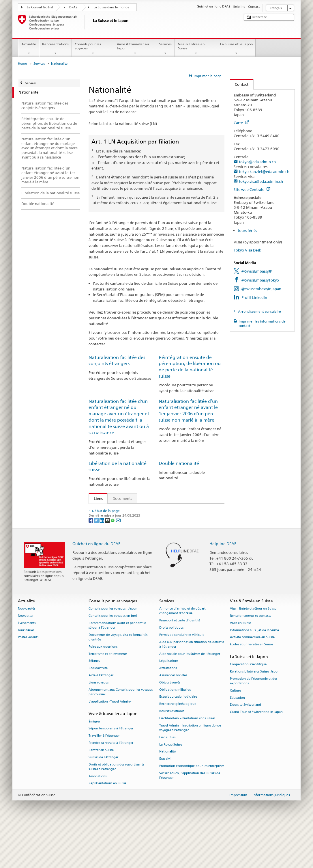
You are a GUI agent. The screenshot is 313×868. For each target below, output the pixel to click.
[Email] (118, 561)
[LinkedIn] (102, 561)
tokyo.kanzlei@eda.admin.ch (264, 172)
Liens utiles (167, 779)
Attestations (168, 710)
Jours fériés (247, 230)
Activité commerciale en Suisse (252, 679)
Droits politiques (171, 669)
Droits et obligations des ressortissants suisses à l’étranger (116, 808)
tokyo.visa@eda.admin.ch (261, 181)
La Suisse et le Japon (236, 49)
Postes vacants (28, 679)
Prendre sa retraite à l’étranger (111, 784)
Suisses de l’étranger (103, 799)
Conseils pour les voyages (93, 49)
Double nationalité (179, 463)
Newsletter (26, 657)
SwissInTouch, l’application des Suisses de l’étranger (190, 817)
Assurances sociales (173, 717)
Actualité (29, 49)
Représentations (56, 49)
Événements (27, 665)
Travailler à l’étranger (104, 777)
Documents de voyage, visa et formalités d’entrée (118, 679)
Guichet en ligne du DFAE (96, 585)
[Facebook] (91, 561)
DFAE (73, 7)
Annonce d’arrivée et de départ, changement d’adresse (183, 652)
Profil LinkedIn (254, 297)
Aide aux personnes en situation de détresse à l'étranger (192, 686)
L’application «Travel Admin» (110, 743)
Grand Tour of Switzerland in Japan (256, 754)
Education (237, 739)
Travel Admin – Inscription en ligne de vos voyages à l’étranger (190, 769)
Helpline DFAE (223, 585)
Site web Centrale (252, 189)
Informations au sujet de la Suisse (254, 672)
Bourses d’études (172, 753)
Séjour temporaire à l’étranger (111, 770)
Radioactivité (98, 710)
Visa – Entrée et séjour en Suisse (253, 650)
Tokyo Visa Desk (247, 250)
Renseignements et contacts (250, 657)
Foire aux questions (103, 688)
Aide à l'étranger (101, 717)
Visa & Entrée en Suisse (196, 49)
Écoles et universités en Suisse (251, 686)
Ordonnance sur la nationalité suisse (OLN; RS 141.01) (141, 527)
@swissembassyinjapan (261, 289)
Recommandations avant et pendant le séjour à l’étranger (117, 667)
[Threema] (108, 561)
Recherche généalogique (178, 746)
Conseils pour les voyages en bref (113, 657)
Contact (239, 84)
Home (22, 64)
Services (165, 49)
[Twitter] (97, 561)
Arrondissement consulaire (259, 311)
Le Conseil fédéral (40, 7)
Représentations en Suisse (107, 825)
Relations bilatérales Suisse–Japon (255, 713)
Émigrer (94, 763)
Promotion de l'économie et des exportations (254, 723)
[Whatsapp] (113, 561)
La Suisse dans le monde (111, 7)
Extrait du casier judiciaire (178, 738)
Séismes (94, 703)
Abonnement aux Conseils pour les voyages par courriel (121, 734)
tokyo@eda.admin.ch (257, 162)
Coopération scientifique (248, 706)
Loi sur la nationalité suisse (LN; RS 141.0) (131, 518)
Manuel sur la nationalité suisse (122, 536)
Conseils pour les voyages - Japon (113, 650)
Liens (96, 498)
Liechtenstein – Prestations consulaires (187, 760)
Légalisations (169, 703)
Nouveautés (27, 650)
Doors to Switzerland (245, 747)
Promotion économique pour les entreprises (192, 808)
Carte (241, 123)
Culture (235, 732)
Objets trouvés (170, 724)
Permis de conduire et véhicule (182, 676)
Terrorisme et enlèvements (108, 695)
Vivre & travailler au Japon (135, 49)
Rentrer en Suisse (101, 792)
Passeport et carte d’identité (180, 662)
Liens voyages (99, 724)
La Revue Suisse (171, 786)
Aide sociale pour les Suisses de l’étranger (190, 695)
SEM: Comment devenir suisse (121, 509)
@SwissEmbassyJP (257, 271)
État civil (165, 800)
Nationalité (167, 793)
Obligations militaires (175, 731)
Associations (98, 818)
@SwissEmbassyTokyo (260, 280)
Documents (122, 498)
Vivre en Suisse (241, 665)
